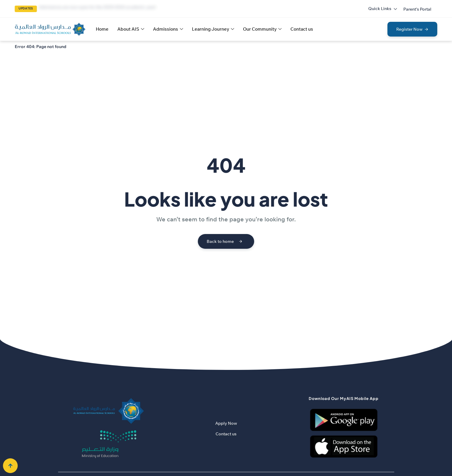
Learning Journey (213, 29)
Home (102, 29)
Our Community (262, 29)
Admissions (168, 29)
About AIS (131, 29)
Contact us (302, 29)
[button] (417, 9)
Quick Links (383, 9)
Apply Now (226, 423)
